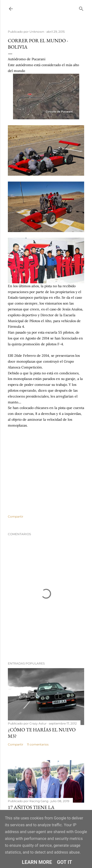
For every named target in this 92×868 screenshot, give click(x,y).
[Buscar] (81, 8)
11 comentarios (38, 744)
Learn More (37, 862)
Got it (65, 862)
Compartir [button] (16, 516)
